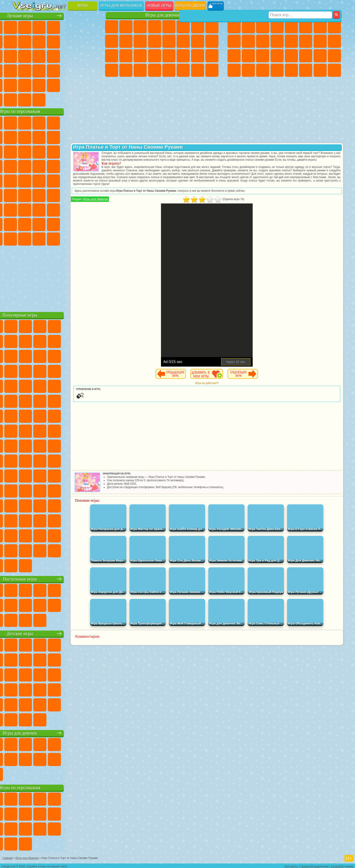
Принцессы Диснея (183, 56)
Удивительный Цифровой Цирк (91, 238)
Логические (34, 56)
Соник (34, 166)
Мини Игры (48, 70)
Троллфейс (48, 137)
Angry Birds (34, 151)
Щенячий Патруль (48, 122)
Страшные (19, 56)
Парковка (234, 27)
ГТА (306, 56)
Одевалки (155, 41)
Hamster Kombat (77, 238)
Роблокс (77, 209)
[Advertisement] (56, 277)
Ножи (91, 56)
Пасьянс (62, 56)
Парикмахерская (169, 41)
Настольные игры (56, 578)
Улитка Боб (19, 137)
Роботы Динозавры (248, 56)
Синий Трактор (19, 195)
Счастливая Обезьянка (62, 180)
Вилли (19, 122)
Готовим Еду (169, 70)
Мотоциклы (248, 41)
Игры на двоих (190, 6)
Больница (126, 56)
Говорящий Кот (62, 122)
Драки (291, 41)
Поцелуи (183, 41)
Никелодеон (48, 85)
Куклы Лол (212, 70)
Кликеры (48, 56)
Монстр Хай (183, 27)
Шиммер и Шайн (48, 180)
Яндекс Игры (19, 41)
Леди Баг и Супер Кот (62, 137)
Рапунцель (112, 56)
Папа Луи (198, 41)
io (91, 41)
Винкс (155, 70)
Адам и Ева (34, 180)
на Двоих (77, 27)
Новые (19, 27)
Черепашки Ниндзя (234, 41)
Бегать (263, 70)
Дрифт (334, 56)
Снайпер (320, 41)
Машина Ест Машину (291, 56)
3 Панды (77, 151)
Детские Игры (62, 27)
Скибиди (48, 238)
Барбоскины (48, 166)
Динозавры (19, 70)
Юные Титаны (91, 180)
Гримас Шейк (62, 238)
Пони (112, 27)
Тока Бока (48, 224)
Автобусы (234, 70)
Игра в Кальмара (91, 195)
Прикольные (34, 70)
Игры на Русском (77, 56)
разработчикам (342, 865)
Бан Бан (34, 238)
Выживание (263, 56)
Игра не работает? (222, 387)
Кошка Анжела (112, 41)
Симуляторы (48, 27)
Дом (198, 70)
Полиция (234, 56)
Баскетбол (91, 85)
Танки (277, 27)
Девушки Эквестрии (126, 27)
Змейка (91, 70)
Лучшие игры (56, 15)
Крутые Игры (62, 85)
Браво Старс (77, 195)
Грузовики (277, 41)
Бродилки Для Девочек (198, 27)
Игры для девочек (163, 15)
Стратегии (263, 27)
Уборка (126, 70)
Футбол (248, 27)
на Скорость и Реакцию (62, 70)
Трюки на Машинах (77, 70)
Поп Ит (34, 41)
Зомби (291, 27)
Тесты (169, 27)
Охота (334, 70)
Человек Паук (91, 166)
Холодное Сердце (126, 41)
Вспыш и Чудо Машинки (19, 166)
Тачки (91, 151)
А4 (19, 209)
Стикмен (263, 41)
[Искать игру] (301, 6)
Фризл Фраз (19, 180)
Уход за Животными (183, 70)
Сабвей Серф (19, 151)
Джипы (306, 70)
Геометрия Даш (48, 41)
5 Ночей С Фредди (91, 122)
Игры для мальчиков (121, 6)
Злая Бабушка (77, 137)
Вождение (19, 99)
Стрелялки (277, 70)
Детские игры (56, 633)
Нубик (91, 209)
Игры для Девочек (126, 202)
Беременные (212, 41)
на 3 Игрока (34, 85)
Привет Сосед (19, 224)
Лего (91, 137)
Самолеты (291, 70)
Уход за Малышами (212, 56)
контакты (291, 865)
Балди (34, 209)
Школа (77, 85)
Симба (77, 224)
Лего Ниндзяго (77, 122)
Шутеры (248, 70)
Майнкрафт (320, 27)
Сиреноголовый (48, 195)
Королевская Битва (306, 27)
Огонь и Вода (140, 27)
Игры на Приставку (77, 99)
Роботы (334, 41)
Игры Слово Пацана (91, 224)
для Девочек (34, 27)
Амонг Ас (62, 195)
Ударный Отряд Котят (62, 166)
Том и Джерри (77, 180)
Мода (198, 56)
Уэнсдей (19, 238)
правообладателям (314, 865)
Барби (155, 27)
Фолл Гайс (34, 195)
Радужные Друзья (34, 224)
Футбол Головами (34, 99)
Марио (77, 166)
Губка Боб (34, 122)
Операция (155, 56)
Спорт (62, 41)
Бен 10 (320, 56)
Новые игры (159, 6)
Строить (62, 99)
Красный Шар (34, 137)
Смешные (77, 41)
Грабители (277, 56)
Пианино (140, 70)
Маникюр (140, 56)
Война (48, 99)
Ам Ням (48, 151)
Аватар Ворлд (62, 224)
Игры (83, 6)
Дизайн (112, 70)
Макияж (169, 56)
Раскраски (212, 27)
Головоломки (19, 85)
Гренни (48, 209)
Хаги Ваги (62, 209)
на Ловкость (91, 27)
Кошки (140, 41)
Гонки (306, 41)
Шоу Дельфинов (62, 151)
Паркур (320, 70)
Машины (334, 27)
